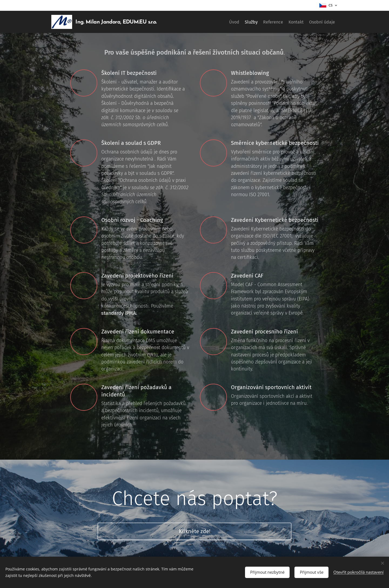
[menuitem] (215, 22)
